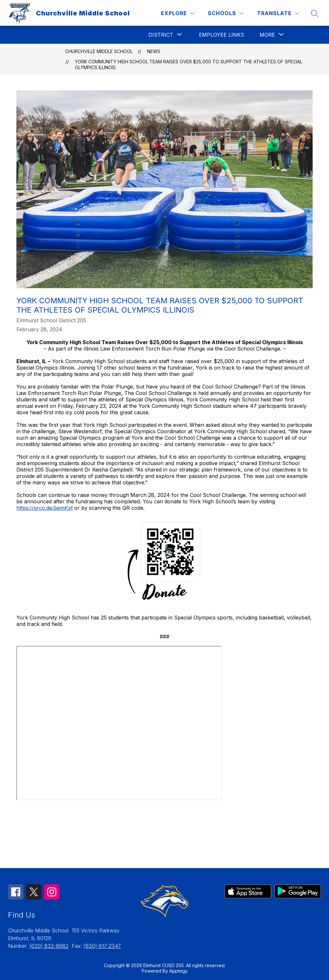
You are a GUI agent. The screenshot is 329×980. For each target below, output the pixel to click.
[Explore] (178, 13)
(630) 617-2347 (102, 946)
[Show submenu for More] (267, 35)
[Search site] (315, 14)
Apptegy (178, 971)
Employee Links (222, 35)
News (154, 51)
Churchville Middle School (99, 51)
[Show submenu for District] (161, 35)
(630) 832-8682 (49, 946)
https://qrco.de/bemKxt (44, 508)
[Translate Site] (278, 13)
